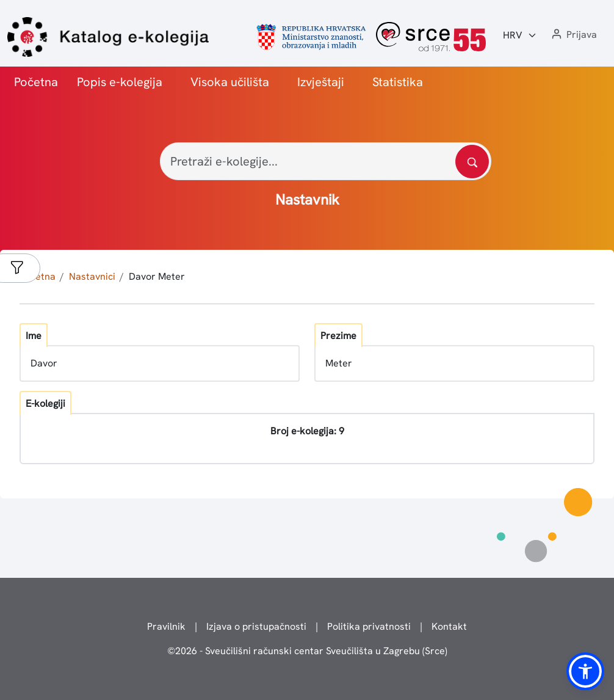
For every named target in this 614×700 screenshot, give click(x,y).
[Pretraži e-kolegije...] (326, 161)
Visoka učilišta (230, 82)
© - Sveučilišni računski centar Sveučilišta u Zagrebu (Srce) (307, 651)
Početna (36, 82)
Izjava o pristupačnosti (256, 626)
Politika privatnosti (369, 626)
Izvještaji (321, 82)
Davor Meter (157, 276)
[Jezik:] (520, 35)
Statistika (398, 82)
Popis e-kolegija (120, 82)
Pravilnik (166, 626)
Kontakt (449, 626)
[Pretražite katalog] (472, 162)
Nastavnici (92, 276)
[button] (573, 35)
